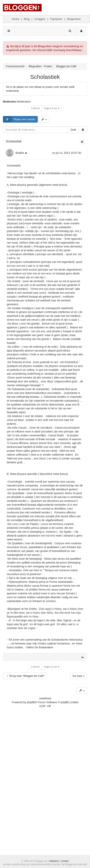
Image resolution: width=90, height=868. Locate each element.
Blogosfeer (74, 19)
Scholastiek (45, 77)
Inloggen (40, 19)
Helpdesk (54, 861)
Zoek (73, 130)
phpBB (31, 702)
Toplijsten (56, 19)
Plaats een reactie (19, 119)
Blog (27, 19)
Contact (65, 861)
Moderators (24, 102)
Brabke (20, 153)
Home (16, 19)
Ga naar (79, 676)
